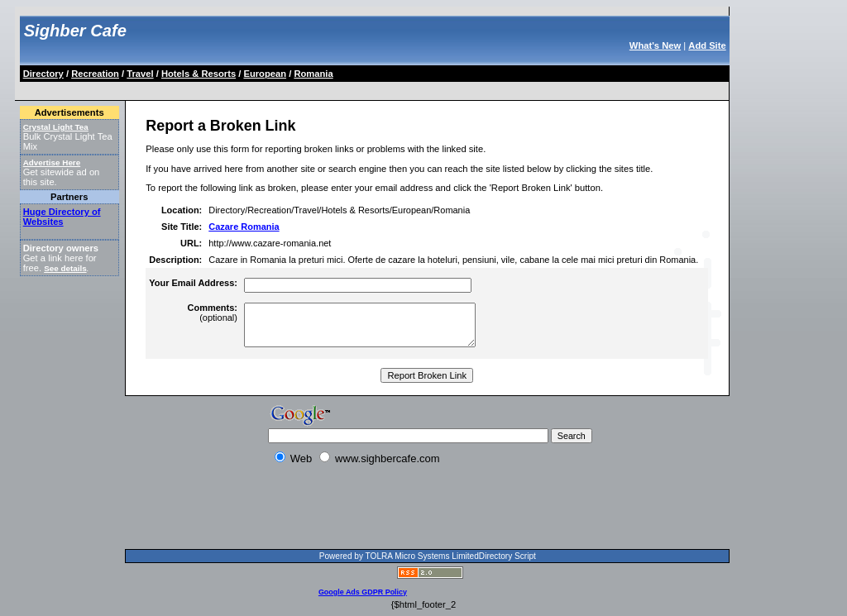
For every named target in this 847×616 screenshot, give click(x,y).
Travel (140, 74)
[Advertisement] (323, 88)
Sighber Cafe (75, 31)
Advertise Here (52, 162)
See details (65, 268)
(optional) (213, 313)
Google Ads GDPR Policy (363, 592)
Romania (313, 74)
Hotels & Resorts (199, 74)
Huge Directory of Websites (62, 217)
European (265, 74)
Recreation (95, 74)
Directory (43, 74)
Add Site (707, 45)
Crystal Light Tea (56, 127)
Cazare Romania (244, 227)
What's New (655, 45)
